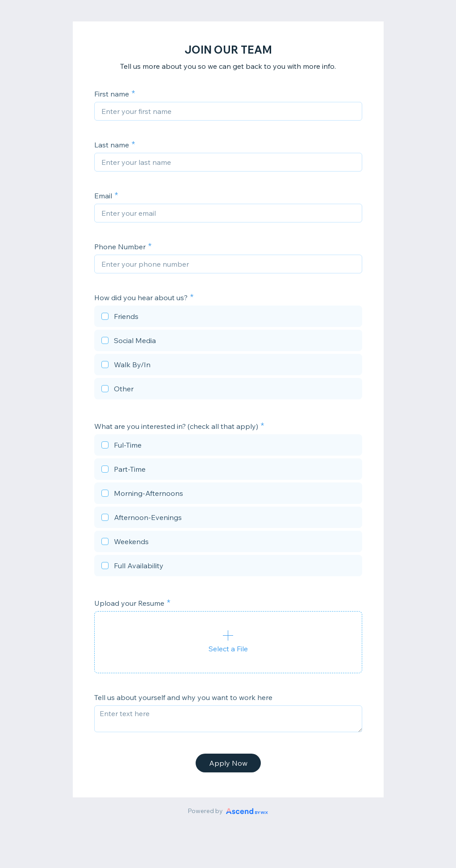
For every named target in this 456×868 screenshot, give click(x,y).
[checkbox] (228, 318)
